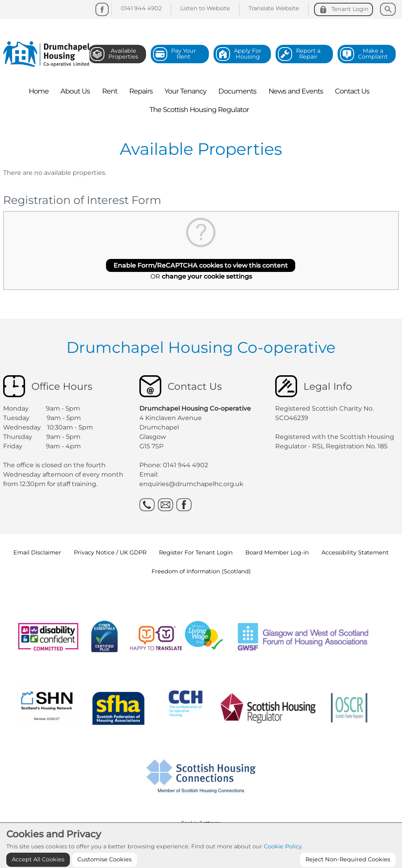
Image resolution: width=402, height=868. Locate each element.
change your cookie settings (207, 276)
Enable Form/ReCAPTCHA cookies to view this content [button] (201, 265)
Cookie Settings (201, 823)
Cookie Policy (283, 861)
